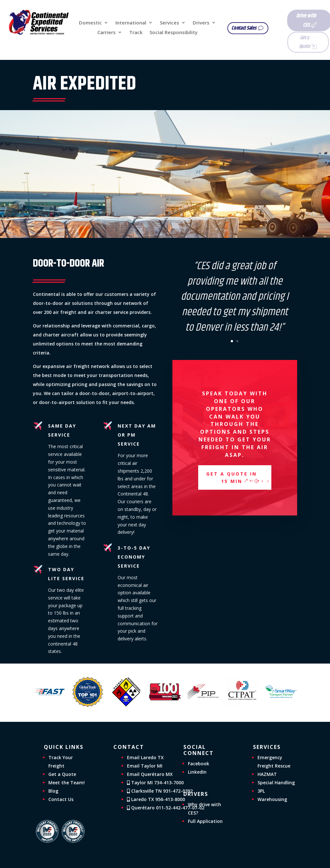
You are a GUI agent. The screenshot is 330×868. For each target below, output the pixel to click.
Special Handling (276, 783)
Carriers (107, 33)
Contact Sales (248, 28)
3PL (261, 791)
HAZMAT (267, 774)
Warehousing (272, 799)
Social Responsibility (174, 33)
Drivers (201, 23)
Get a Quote (295, 42)
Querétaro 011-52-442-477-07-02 (166, 808)
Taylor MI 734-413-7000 (155, 783)
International (131, 23)
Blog (53, 791)
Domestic (90, 23)
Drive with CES (296, 20)
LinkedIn (197, 772)
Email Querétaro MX (150, 774)
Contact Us (61, 799)
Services (170, 23)
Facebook (199, 764)
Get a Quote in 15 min (232, 478)
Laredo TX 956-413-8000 (156, 799)
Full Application (205, 821)
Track (136, 33)
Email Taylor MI (145, 766)
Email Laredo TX (145, 757)
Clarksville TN (160, 791)
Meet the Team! (67, 783)
